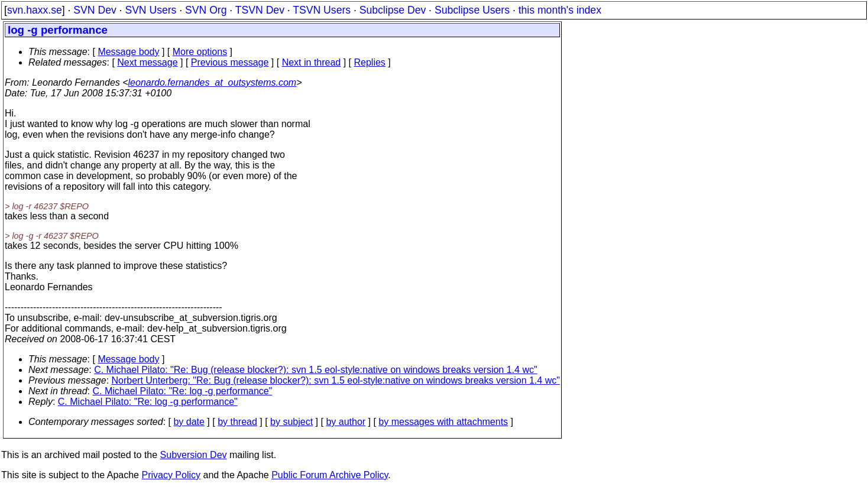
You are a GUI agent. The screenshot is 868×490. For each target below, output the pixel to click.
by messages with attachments (443, 422)
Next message (147, 62)
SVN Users (150, 10)
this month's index (560, 10)
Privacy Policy (171, 475)
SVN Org (206, 10)
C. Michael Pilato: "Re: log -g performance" (183, 391)
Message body (128, 52)
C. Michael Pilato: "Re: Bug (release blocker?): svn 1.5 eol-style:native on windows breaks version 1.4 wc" (315, 370)
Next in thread (312, 62)
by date (189, 422)
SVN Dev (95, 10)
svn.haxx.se (35, 10)
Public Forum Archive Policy (330, 475)
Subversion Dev (194, 455)
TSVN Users (322, 10)
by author (346, 422)
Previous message (230, 62)
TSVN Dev (260, 10)
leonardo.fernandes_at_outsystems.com (213, 82)
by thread (237, 422)
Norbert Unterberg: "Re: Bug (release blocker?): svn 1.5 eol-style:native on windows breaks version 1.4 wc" (336, 380)
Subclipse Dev (393, 10)
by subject (292, 422)
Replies (370, 62)
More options (200, 52)
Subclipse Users (472, 10)
